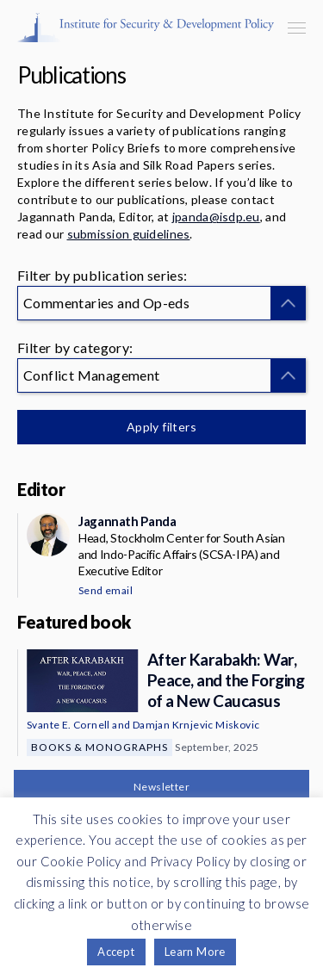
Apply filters (161, 427)
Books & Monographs (99, 747)
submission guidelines (129, 234)
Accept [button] (116, 952)
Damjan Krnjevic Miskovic (196, 725)
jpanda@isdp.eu (216, 217)
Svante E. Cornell (68, 725)
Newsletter (161, 787)
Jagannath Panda (127, 521)
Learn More (195, 952)
